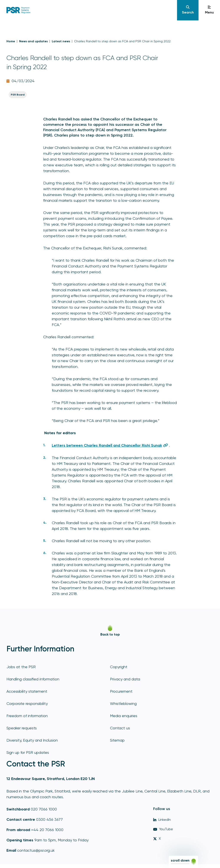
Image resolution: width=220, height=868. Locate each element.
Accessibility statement (27, 691)
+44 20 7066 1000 (47, 830)
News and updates (33, 41)
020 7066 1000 (44, 809)
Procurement (121, 691)
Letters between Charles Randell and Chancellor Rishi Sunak (107, 445)
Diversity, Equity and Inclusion (32, 740)
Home (11, 41)
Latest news (61, 41)
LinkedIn (162, 820)
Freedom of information (27, 716)
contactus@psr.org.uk (36, 850)
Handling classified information (33, 679)
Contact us (120, 728)
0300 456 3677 (49, 819)
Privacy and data (125, 679)
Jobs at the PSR (21, 667)
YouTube (163, 829)
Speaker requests (22, 728)
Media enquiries (124, 716)
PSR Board (18, 95)
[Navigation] (188, 10)
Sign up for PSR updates (28, 752)
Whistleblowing (123, 703)
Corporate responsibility (27, 703)
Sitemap (117, 740)
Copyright (119, 667)
